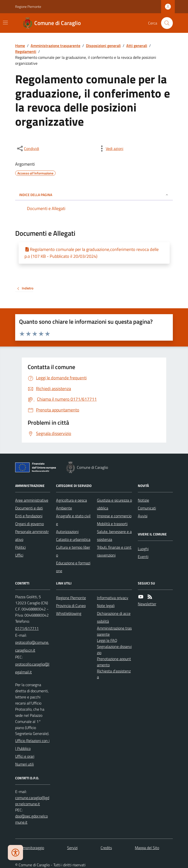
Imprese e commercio (114, 516)
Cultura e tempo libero (73, 551)
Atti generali (137, 46)
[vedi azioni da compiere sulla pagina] (111, 149)
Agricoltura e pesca (71, 500)
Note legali (106, 606)
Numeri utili (24, 764)
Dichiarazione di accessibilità (114, 617)
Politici (20, 547)
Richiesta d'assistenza (114, 674)
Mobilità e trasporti (112, 524)
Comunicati (147, 508)
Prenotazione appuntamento (114, 662)
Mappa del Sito (147, 848)
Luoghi (143, 549)
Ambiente (64, 508)
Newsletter (147, 604)
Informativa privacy (113, 598)
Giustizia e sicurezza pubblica (114, 504)
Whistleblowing (69, 613)
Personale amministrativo (32, 535)
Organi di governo (29, 524)
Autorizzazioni (67, 532)
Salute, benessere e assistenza (114, 535)
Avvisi (143, 516)
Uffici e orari (25, 756)
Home (20, 46)
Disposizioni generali (103, 46)
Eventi (143, 557)
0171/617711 (27, 628)
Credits (106, 848)
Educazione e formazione (73, 567)
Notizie (143, 500)
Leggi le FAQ (107, 640)
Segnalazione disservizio (114, 650)
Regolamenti (26, 51)
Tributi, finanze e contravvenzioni (114, 551)
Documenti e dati (29, 508)
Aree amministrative (32, 500)
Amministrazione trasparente (55, 46)
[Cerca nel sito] (165, 23)
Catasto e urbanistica (73, 539)
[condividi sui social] (28, 149)
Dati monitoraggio (30, 848)
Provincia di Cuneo (71, 606)
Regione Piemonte (28, 6)
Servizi (72, 848)
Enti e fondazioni (29, 516)
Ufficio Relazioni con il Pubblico (32, 744)
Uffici (19, 555)
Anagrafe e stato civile (73, 520)
